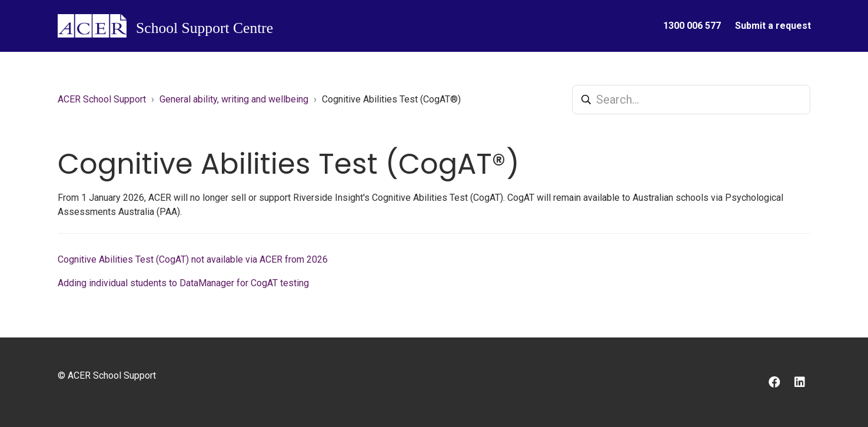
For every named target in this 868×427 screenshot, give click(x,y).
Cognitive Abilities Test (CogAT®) (391, 99)
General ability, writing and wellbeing (234, 99)
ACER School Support (102, 99)
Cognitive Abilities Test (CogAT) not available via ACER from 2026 (193, 259)
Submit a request (773, 26)
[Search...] (691, 100)
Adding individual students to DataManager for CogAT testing (183, 283)
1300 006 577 (692, 26)
